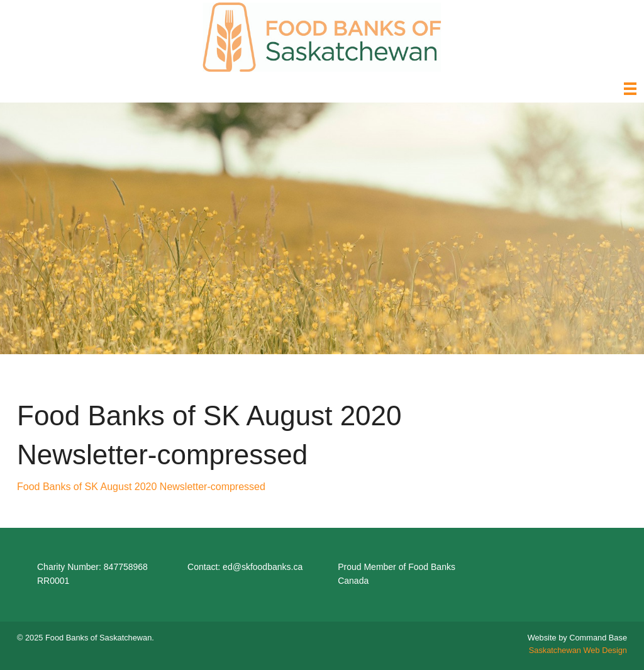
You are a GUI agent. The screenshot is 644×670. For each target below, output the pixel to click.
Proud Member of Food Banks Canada (397, 574)
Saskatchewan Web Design (578, 650)
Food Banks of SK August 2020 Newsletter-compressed (141, 487)
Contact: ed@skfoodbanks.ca (245, 567)
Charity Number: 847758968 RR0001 (92, 574)
